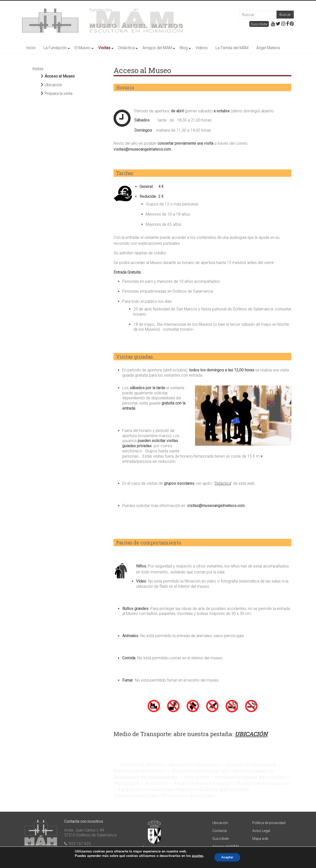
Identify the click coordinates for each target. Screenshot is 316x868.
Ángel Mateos (268, 48)
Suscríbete (221, 839)
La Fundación (55, 48)
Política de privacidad (269, 823)
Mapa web (260, 839)
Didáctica (126, 48)
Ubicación (53, 85)
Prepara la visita (59, 93)
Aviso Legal (261, 831)
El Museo (82, 48)
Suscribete (259, 24)
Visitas (104, 48)
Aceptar (227, 857)
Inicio (31, 48)
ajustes (197, 856)
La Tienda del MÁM (232, 48)
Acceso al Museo (60, 76)
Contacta (219, 831)
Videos (202, 48)
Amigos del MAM (157, 48)
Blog (184, 48)
